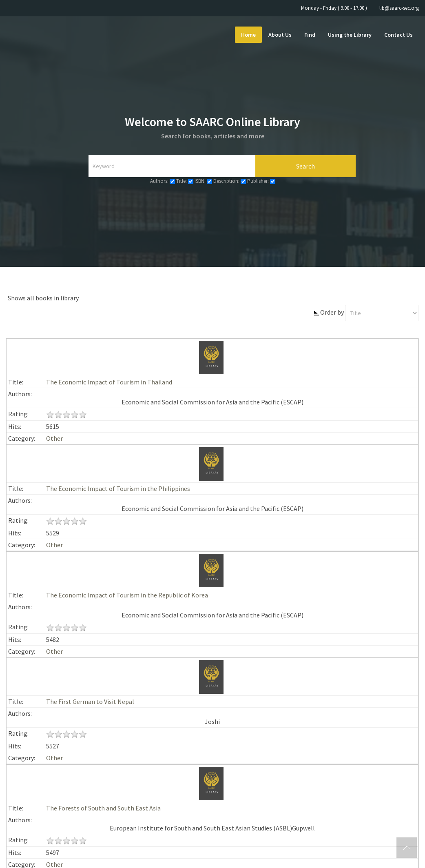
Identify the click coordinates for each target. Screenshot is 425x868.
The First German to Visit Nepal (90, 702)
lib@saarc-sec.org (399, 8)
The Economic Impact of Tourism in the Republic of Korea (127, 595)
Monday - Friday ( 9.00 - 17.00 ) (334, 8)
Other (54, 438)
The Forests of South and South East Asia (103, 808)
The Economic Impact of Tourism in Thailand (109, 382)
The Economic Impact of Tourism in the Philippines (118, 488)
